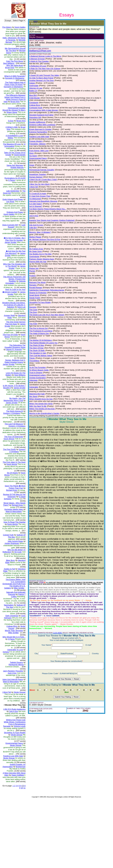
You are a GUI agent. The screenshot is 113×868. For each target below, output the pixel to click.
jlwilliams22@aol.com (38, 51)
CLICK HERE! (55, 604)
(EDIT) (33, 21)
